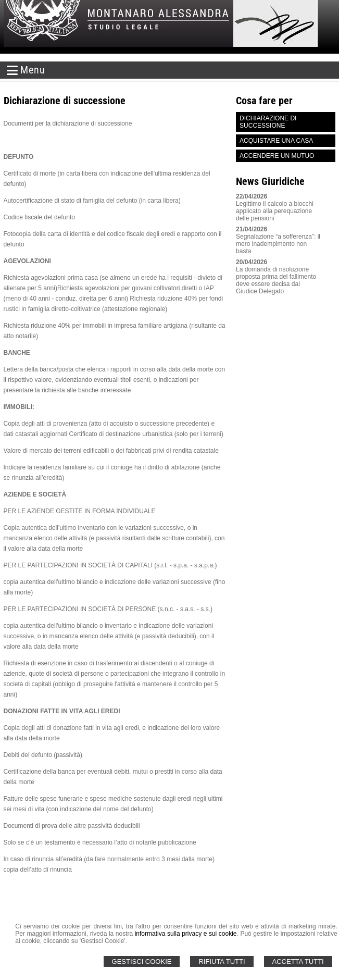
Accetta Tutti (298, 962)
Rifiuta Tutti (222, 962)
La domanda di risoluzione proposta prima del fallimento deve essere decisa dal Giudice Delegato (276, 280)
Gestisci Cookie (142, 962)
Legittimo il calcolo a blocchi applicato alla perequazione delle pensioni (275, 211)
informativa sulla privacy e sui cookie (186, 934)
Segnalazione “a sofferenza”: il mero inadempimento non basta (278, 244)
